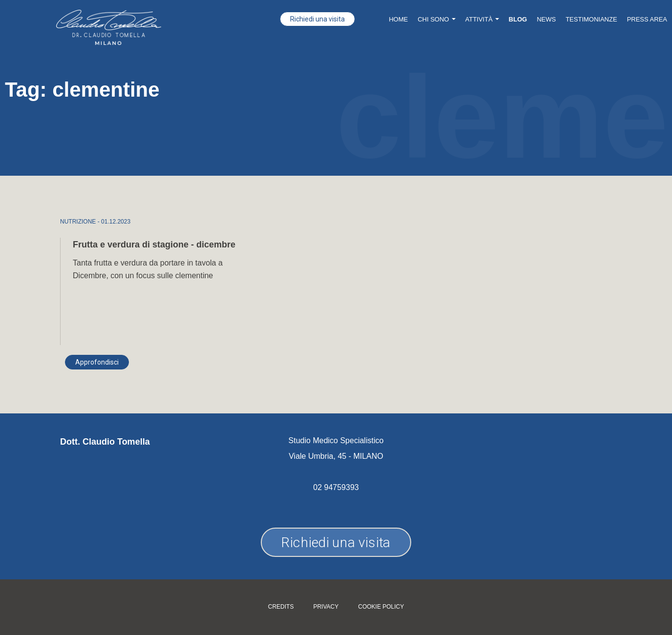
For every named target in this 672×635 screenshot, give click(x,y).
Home (398, 19)
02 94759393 (336, 487)
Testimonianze (591, 19)
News (546, 19)
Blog (518, 19)
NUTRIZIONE (78, 222)
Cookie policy (381, 607)
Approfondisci (97, 362)
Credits (281, 607)
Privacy (326, 607)
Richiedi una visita (317, 19)
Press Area (647, 19)
